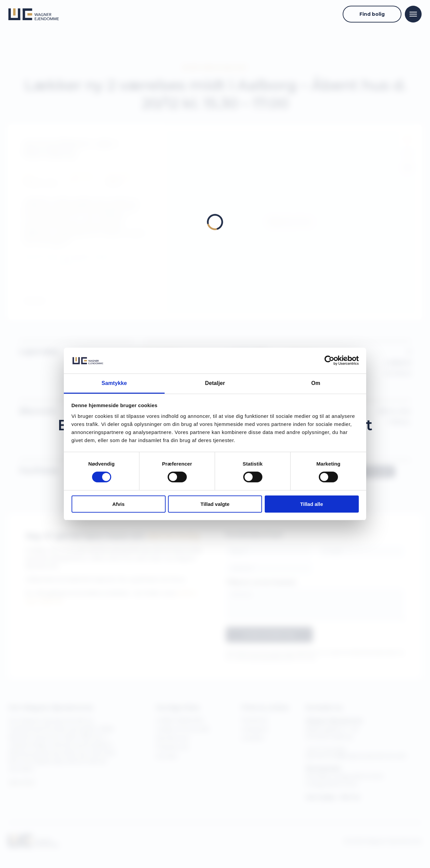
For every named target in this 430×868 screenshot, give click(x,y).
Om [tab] (316, 383)
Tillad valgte (215, 504)
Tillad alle (311, 504)
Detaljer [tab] (215, 383)
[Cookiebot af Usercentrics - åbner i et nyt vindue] (329, 360)
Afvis (118, 504)
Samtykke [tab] (114, 383)
